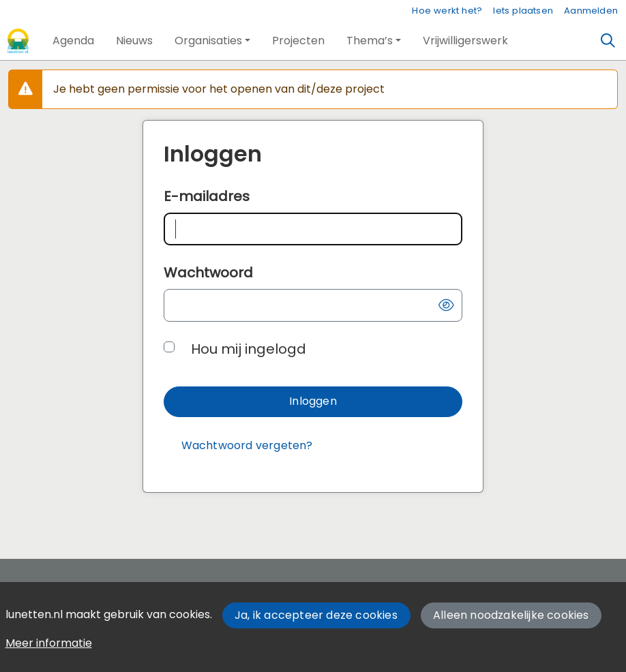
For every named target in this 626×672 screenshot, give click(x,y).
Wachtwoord (208, 273)
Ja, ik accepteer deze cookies (316, 615)
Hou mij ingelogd (249, 349)
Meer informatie (49, 643)
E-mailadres (207, 196)
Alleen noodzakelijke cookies (511, 615)
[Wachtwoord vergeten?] (247, 446)
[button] (73, 41)
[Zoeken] (608, 41)
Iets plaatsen (523, 11)
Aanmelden (591, 11)
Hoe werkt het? (447, 11)
